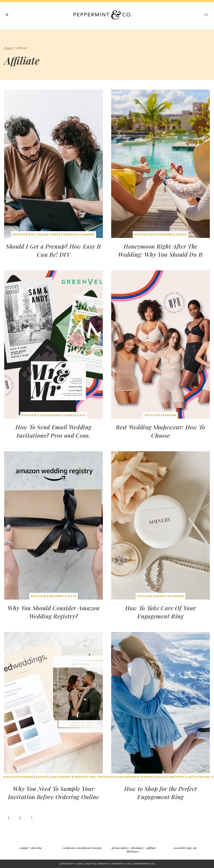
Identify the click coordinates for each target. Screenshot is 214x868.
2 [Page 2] (20, 818)
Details (41, 777)
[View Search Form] (7, 15)
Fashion (170, 415)
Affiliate (20, 235)
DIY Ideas (38, 235)
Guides (54, 235)
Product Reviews (90, 777)
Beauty (161, 596)
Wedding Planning (79, 235)
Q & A (82, 415)
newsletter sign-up (185, 848)
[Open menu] (206, 15)
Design (26, 777)
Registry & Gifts (63, 596)
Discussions (162, 235)
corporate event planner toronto (82, 848)
